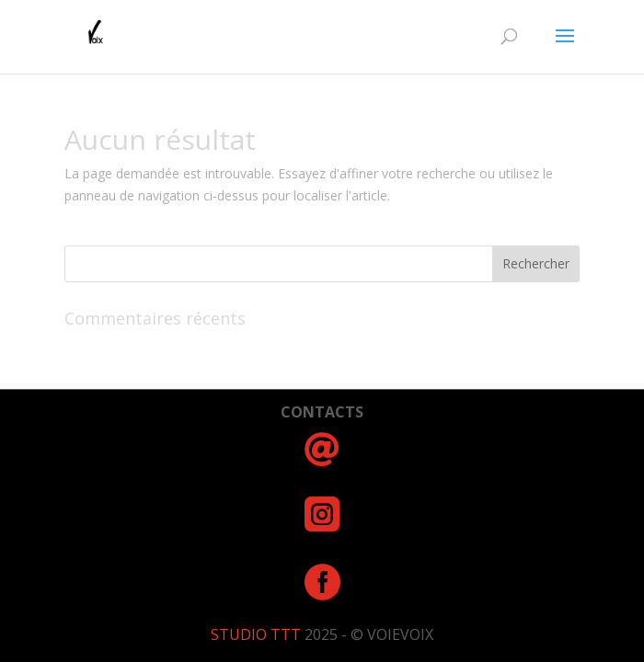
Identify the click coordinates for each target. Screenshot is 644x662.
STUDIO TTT (258, 634)
